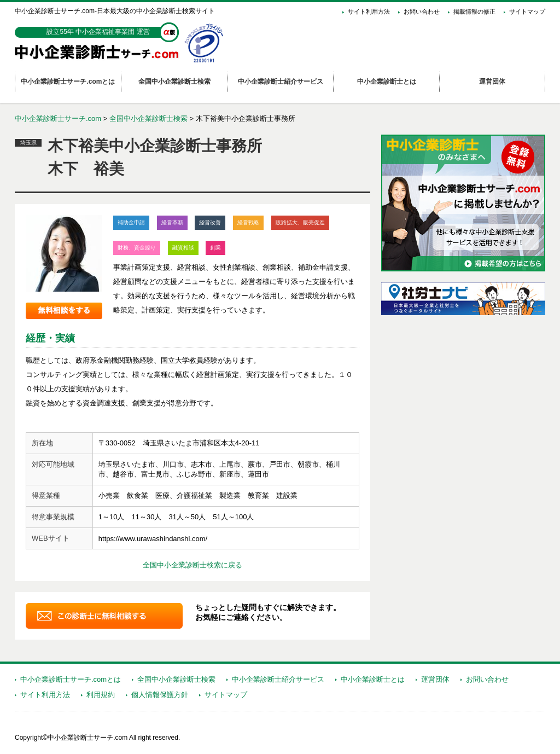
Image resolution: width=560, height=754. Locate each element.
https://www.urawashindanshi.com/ (153, 539)
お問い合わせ (422, 11)
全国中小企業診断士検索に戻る (192, 565)
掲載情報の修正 (474, 11)
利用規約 (101, 695)
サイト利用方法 (369, 11)
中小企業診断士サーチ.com (58, 118)
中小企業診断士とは (373, 679)
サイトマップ (527, 11)
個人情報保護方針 (160, 695)
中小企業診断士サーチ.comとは (71, 679)
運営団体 (435, 679)
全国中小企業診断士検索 (148, 118)
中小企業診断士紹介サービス (278, 679)
